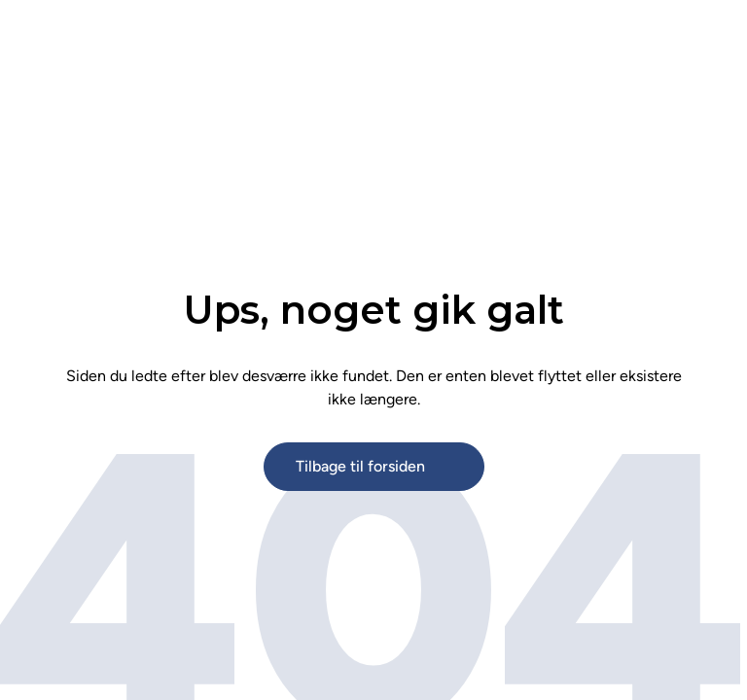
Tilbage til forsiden (360, 466)
